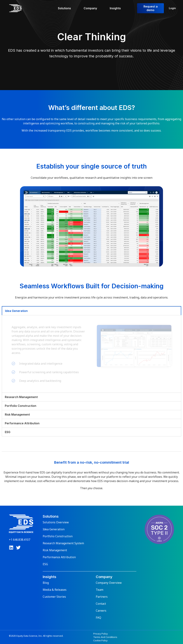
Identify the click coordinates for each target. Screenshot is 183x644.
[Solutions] (66, 8)
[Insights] (117, 8)
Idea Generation (54, 529)
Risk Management (55, 550)
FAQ (98, 618)
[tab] (91, 311)
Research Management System (63, 543)
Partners (102, 597)
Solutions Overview (56, 522)
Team (100, 590)
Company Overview (109, 583)
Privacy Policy (101, 634)
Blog (46, 583)
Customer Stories (54, 597)
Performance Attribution (59, 557)
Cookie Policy (100, 640)
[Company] (92, 8)
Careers (101, 611)
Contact (101, 604)
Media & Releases (55, 590)
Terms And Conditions (105, 637)
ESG (45, 564)
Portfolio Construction (58, 536)
